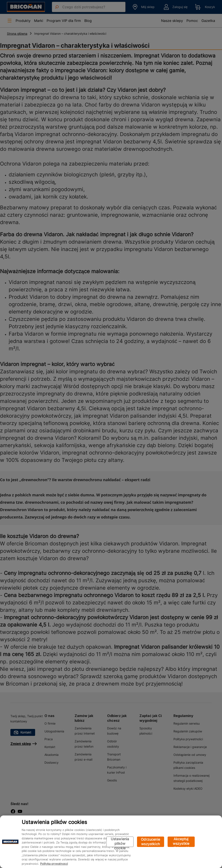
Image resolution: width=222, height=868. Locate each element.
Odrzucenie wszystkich (150, 842)
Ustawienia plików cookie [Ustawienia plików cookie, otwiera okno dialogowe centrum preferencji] (120, 842)
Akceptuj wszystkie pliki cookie (181, 842)
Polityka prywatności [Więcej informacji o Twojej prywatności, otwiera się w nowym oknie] (54, 864)
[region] (111, 842)
